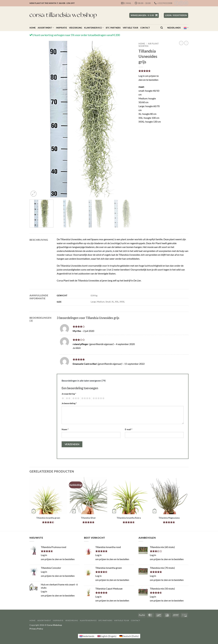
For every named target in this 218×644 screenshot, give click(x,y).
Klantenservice (94, 28)
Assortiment (46, 28)
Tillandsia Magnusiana (169, 518)
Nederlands (178, 28)
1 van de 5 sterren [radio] (62, 398)
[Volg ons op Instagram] (181, 3)
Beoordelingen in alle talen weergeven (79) (84, 381)
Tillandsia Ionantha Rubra (129, 518)
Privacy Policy (36, 629)
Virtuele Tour (130, 28)
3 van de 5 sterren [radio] (75, 398)
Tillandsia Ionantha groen (48, 518)
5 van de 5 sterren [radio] (98, 398)
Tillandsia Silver (88, 518)
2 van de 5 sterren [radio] (68, 398)
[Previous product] (186, 43)
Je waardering (69, 394)
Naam (65, 429)
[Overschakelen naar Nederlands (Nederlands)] (87, 636)
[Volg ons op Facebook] (176, 3)
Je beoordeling (69, 403)
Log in (142, 76)
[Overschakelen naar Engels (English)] (107, 636)
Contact (145, 28)
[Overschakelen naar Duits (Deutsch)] (129, 636)
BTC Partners (113, 28)
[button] (144, 15)
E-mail (129, 429)
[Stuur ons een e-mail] (186, 3)
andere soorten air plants (99, 251)
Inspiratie (61, 28)
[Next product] (181, 43)
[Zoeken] (162, 28)
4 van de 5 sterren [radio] (86, 398)
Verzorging (76, 28)
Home (33, 28)
